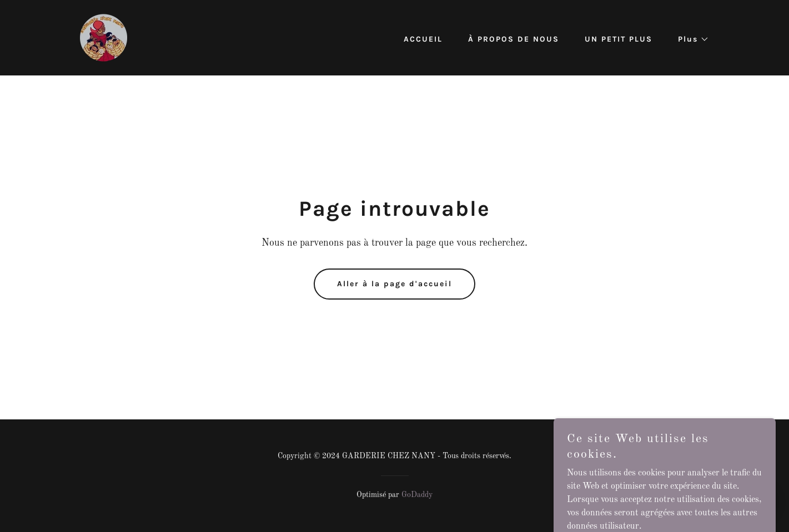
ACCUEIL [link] (423, 39)
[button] (690, 39)
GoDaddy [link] (417, 495)
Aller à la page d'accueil (394, 284)
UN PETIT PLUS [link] (619, 39)
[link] (104, 38)
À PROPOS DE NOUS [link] (514, 39)
